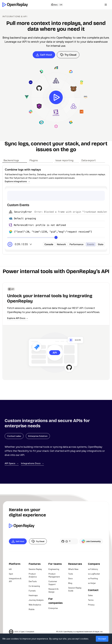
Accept (102, 639)
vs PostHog (93, 578)
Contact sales (14, 436)
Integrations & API (15, 580)
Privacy (91, 605)
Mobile (32, 609)
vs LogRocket (94, 574)
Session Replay (35, 569)
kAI (10, 569)
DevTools (33, 581)
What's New (73, 569)
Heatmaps (33, 595)
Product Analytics (33, 575)
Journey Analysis (36, 600)
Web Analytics (35, 605)
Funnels (32, 591)
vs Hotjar (92, 583)
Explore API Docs (16, 318)
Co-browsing (34, 586)
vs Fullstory (93, 569)
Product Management (54, 575)
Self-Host (44, 55)
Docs (70, 578)
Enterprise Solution (38, 436)
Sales (90, 595)
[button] (106, 5)
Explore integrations (16, 181)
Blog (70, 583)
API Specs (10, 463)
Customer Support (53, 583)
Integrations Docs (31, 463)
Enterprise (53, 608)
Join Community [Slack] (91, 541)
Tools (71, 574)
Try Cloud (68, 55)
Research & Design (53, 590)
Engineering (54, 569)
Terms (91, 600)
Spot (11, 574)
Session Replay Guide (75, 589)
